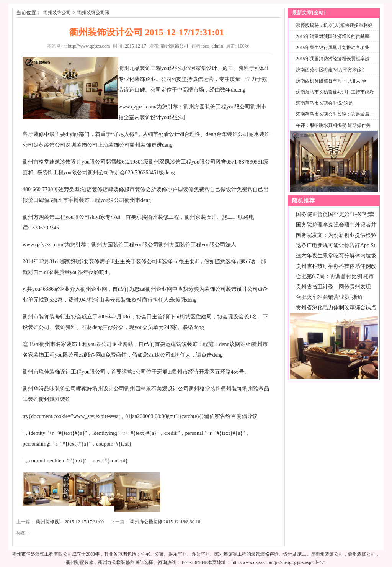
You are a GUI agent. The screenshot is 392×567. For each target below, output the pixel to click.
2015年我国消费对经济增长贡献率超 (333, 59)
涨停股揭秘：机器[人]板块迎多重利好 (334, 25)
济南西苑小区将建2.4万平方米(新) (330, 70)
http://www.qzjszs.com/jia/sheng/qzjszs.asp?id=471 (279, 562)
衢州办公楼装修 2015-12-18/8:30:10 (165, 522)
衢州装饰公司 (57, 13)
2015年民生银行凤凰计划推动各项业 (333, 48)
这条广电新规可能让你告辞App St (336, 245)
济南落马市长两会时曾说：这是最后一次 (333, 119)
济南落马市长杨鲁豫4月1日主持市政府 (335, 92)
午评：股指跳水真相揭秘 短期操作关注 (332, 130)
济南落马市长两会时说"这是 (324, 103)
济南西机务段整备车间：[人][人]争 (331, 81)
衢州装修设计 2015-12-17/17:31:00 (70, 522)
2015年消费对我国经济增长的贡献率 (333, 36)
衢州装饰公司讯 (93, 13)
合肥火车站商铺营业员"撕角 (329, 297)
